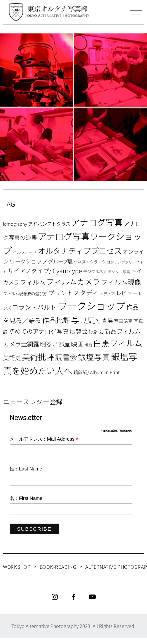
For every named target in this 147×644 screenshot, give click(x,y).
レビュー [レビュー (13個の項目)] (127, 293)
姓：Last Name (26, 469)
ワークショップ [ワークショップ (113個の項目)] (91, 305)
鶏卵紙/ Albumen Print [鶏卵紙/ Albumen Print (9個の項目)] (96, 372)
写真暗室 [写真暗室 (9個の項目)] (123, 321)
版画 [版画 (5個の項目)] (88, 345)
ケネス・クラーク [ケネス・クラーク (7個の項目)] (90, 262)
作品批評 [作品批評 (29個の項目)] (56, 320)
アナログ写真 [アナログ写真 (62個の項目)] (97, 222)
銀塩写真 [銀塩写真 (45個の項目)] (94, 357)
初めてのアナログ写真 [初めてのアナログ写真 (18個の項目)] (39, 331)
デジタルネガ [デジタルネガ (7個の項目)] (95, 272)
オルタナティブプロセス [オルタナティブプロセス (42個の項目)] (80, 250)
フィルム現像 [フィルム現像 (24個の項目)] (121, 282)
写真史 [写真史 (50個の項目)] (83, 319)
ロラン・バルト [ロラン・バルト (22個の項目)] (34, 307)
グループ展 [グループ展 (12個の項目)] (60, 261)
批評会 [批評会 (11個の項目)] (96, 332)
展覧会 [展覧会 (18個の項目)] (79, 331)
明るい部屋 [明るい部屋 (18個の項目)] (55, 344)
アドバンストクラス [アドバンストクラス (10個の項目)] (49, 224)
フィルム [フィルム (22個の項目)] (33, 282)
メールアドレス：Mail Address (44, 440)
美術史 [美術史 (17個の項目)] (12, 358)
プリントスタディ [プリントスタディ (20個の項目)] (73, 292)
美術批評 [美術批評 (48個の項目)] (38, 357)
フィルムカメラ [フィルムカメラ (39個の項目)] (73, 281)
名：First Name (26, 498)
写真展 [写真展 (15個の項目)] (104, 321)
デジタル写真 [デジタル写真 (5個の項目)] (119, 272)
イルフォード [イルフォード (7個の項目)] (25, 252)
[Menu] (136, 12)
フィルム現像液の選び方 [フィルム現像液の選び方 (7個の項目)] (25, 294)
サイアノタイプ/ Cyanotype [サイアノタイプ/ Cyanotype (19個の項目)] (45, 271)
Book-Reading (58, 567)
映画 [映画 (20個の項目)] (77, 344)
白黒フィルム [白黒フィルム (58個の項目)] (118, 343)
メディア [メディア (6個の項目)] (107, 293)
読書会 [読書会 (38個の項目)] (66, 357)
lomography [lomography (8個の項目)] (15, 224)
